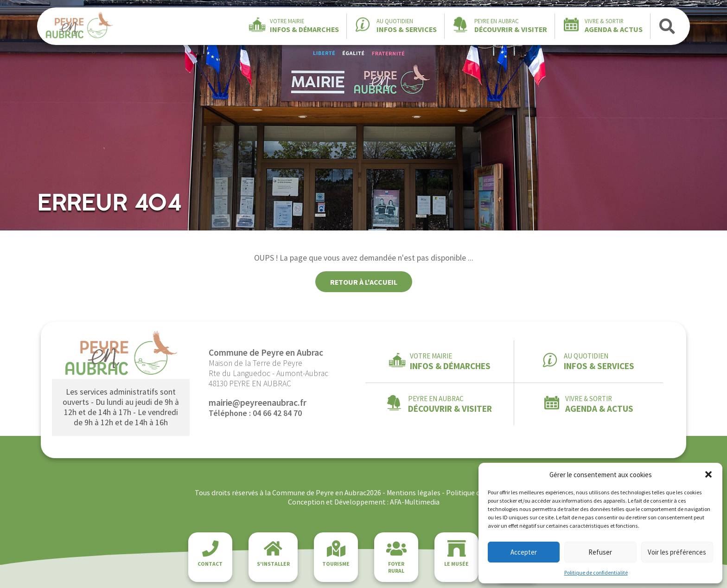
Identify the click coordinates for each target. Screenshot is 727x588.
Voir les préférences (677, 552)
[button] (708, 474)
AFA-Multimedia (415, 502)
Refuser (600, 552)
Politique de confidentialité (596, 572)
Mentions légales (414, 492)
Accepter (524, 552)
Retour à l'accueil (364, 282)
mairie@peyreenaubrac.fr (258, 403)
